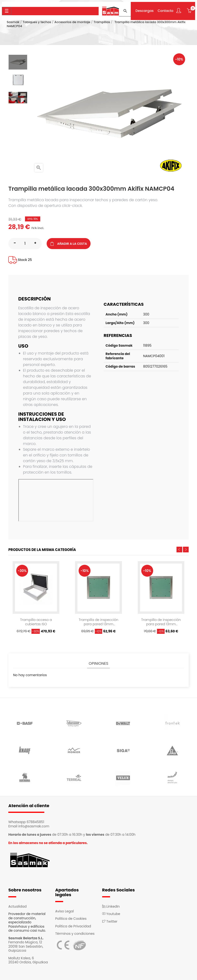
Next (186, 550)
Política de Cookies (71, 919)
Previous (179, 550)
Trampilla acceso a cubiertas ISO (36, 622)
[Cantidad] (25, 244)
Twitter (110, 921)
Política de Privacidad (73, 926)
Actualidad (18, 906)
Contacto (166, 11)
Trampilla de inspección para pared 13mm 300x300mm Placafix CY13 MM (98, 622)
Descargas (145, 11)
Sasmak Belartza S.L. (26, 938)
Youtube (111, 914)
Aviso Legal (65, 911)
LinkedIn (111, 906)
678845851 (35, 822)
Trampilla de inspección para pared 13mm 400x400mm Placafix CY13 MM (161, 622)
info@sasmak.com (34, 826)
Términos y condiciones (75, 934)
